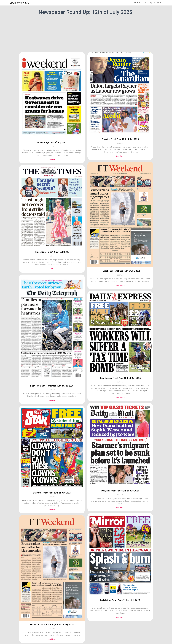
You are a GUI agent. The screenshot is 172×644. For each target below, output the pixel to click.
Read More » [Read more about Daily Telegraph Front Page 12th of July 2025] (52, 400)
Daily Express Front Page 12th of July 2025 (120, 378)
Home (137, 3)
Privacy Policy (153, 3)
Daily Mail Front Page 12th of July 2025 (120, 491)
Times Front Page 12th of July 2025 (52, 252)
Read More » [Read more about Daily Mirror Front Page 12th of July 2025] (120, 617)
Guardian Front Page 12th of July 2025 (120, 139)
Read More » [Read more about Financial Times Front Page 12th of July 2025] (52, 639)
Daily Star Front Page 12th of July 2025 (52, 493)
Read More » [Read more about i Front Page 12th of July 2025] (52, 159)
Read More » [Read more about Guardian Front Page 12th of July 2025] (120, 156)
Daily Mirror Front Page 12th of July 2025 (120, 600)
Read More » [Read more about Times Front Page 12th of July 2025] (52, 269)
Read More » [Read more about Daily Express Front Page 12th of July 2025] (120, 397)
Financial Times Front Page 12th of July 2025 (52, 625)
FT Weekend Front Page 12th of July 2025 (120, 271)
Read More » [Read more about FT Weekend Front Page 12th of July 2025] (120, 286)
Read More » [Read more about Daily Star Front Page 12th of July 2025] (52, 510)
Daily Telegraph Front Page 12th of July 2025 (52, 386)
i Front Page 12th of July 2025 (52, 142)
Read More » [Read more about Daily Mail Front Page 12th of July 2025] (120, 508)
